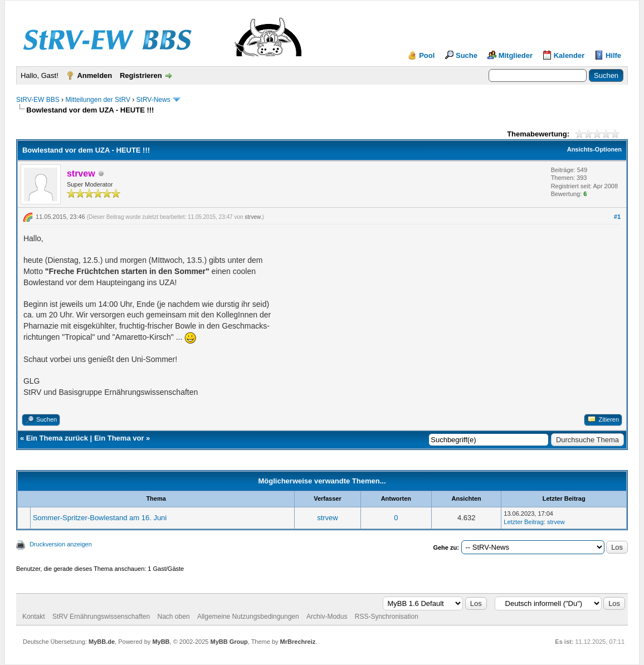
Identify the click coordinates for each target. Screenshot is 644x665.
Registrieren (141, 75)
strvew (252, 217)
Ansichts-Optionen (594, 149)
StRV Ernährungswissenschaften (101, 617)
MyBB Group (229, 642)
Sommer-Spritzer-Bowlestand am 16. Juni (100, 518)
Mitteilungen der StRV (98, 100)
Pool (427, 55)
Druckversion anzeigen (61, 544)
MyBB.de (102, 642)
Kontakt (34, 617)
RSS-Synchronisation (387, 617)
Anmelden (94, 75)
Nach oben (174, 617)
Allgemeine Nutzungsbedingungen (248, 617)
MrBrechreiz (298, 642)
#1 (617, 217)
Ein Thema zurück (57, 438)
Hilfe (613, 55)
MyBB (161, 642)
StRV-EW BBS (38, 100)
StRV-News (153, 100)
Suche (467, 55)
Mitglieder (516, 55)
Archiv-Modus (327, 617)
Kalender (569, 55)
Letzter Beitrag (524, 522)
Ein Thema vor (119, 438)
